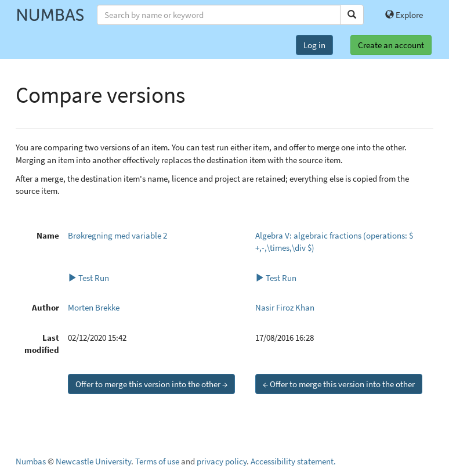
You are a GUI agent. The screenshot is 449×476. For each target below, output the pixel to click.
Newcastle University (93, 461)
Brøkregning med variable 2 (117, 235)
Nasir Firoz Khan (285, 307)
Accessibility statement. (293, 461)
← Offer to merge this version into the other (339, 384)
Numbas (31, 461)
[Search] (352, 15)
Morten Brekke (94, 307)
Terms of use (157, 461)
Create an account (391, 45)
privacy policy (222, 461)
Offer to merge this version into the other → (151, 384)
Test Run (88, 278)
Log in (314, 45)
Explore (404, 15)
